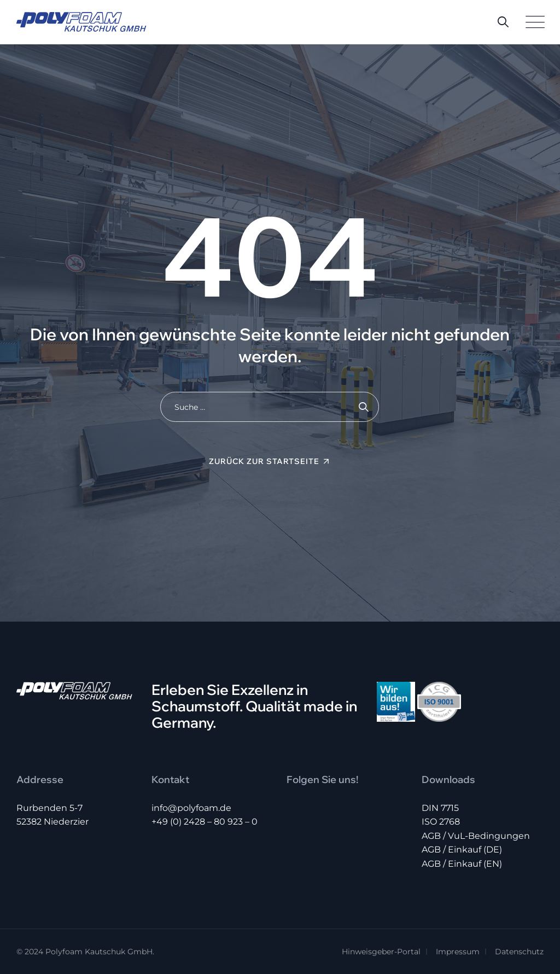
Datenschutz (519, 952)
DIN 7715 (440, 808)
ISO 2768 (441, 822)
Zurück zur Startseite (264, 461)
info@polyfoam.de (191, 808)
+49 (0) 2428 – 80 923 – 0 (205, 822)
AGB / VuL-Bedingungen (476, 836)
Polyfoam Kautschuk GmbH (99, 952)
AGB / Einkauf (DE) (462, 850)
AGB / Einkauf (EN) (462, 864)
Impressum (458, 952)
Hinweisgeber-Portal (381, 952)
